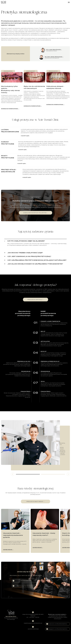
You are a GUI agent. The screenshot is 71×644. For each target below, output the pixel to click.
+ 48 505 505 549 (22, 581)
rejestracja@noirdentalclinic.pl (24, 586)
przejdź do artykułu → (36, 300)
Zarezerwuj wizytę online (16, 54)
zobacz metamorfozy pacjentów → (35, 213)
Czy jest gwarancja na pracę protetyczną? (29, 256)
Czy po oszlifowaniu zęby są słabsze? (26, 241)
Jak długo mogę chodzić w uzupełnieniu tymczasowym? (35, 264)
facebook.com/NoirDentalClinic (57, 624)
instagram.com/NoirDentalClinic (57, 629)
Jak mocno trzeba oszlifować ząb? (25, 253)
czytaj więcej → (8, 550)
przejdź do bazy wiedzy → (35, 501)
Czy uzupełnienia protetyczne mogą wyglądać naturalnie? (37, 260)
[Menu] (69, 2)
